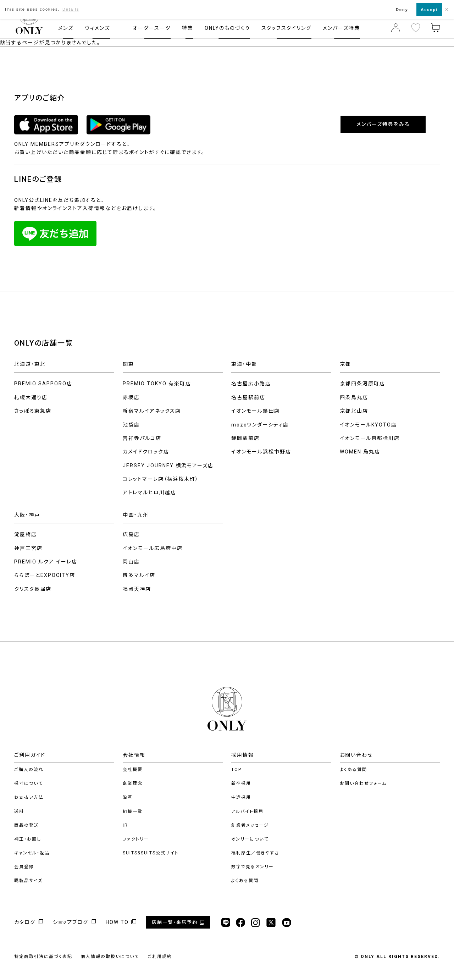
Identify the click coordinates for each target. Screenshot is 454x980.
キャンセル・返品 (32, 853)
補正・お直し (28, 839)
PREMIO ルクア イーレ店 (46, 562)
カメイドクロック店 (146, 452)
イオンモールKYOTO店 (368, 425)
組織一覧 (133, 811)
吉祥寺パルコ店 (142, 438)
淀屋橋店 (26, 534)
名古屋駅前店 (248, 397)
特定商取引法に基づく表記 (43, 957)
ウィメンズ (97, 28)
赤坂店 (131, 397)
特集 (188, 28)
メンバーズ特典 (341, 28)
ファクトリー (136, 839)
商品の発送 (27, 825)
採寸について (29, 783)
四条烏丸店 (354, 397)
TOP (236, 770)
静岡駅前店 (245, 438)
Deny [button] (402, 10)
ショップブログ (71, 922)
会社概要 (133, 770)
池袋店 (131, 425)
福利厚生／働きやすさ (255, 853)
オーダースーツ (152, 28)
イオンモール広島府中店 (153, 548)
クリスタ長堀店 (33, 589)
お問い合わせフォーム (363, 783)
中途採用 (241, 797)
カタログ (25, 922)
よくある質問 (245, 881)
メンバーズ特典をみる (383, 124)
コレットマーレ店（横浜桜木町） (161, 479)
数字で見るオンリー (253, 867)
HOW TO (117, 922)
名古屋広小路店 (251, 384)
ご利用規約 (160, 957)
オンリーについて (250, 839)
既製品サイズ (28, 881)
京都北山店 (354, 411)
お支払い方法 (29, 797)
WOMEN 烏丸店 (360, 452)
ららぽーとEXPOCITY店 (45, 575)
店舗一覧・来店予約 (175, 922)
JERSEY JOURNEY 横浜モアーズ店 (168, 466)
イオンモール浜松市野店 (261, 452)
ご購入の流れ (29, 770)
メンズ (66, 28)
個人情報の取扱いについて (110, 957)
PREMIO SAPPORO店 (43, 384)
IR (125, 825)
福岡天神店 (137, 589)
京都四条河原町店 (362, 384)
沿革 (128, 797)
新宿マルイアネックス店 (152, 411)
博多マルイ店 (139, 575)
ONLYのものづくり (227, 28)
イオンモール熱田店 (256, 411)
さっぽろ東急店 (33, 411)
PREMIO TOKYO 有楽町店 (157, 384)
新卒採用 (241, 783)
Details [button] (71, 9)
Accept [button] (429, 10)
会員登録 (24, 867)
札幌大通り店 (31, 397)
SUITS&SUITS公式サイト (151, 853)
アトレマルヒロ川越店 (150, 492)
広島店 (131, 534)
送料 (19, 811)
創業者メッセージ (250, 825)
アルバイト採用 (247, 811)
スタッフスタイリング (286, 28)
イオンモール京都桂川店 (370, 438)
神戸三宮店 (28, 548)
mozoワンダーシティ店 (260, 425)
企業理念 (133, 783)
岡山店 (131, 562)
